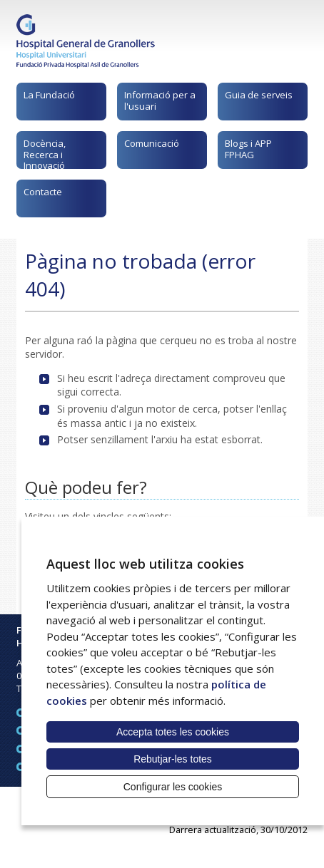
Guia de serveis (259, 95)
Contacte (43, 192)
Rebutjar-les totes (173, 759)
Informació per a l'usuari (160, 100)
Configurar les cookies (173, 787)
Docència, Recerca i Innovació (45, 153)
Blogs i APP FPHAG (248, 149)
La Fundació (49, 95)
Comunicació (152, 143)
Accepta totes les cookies (173, 732)
